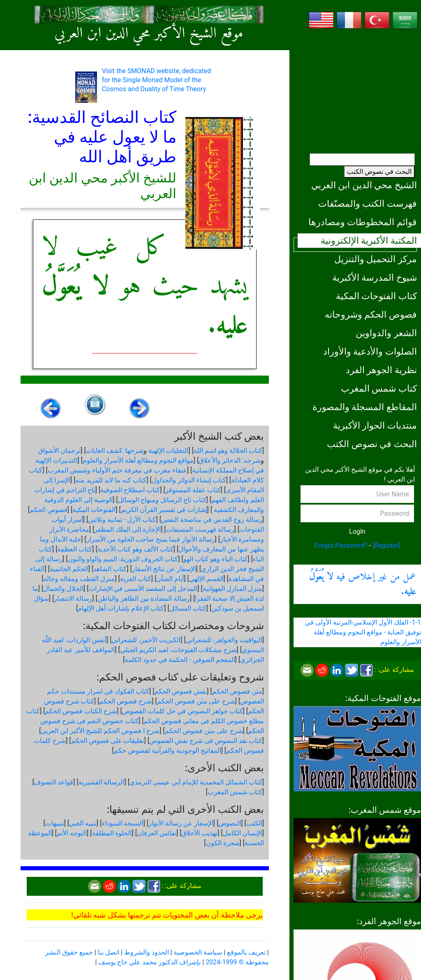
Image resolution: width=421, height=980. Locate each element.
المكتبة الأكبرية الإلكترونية (369, 240)
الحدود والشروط (147, 952)
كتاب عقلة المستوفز (193, 490)
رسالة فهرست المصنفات (200, 529)
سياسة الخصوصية (198, 952)
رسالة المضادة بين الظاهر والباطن (144, 598)
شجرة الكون (223, 843)
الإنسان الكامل (243, 833)
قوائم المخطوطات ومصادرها (363, 222)
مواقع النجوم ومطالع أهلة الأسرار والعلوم (138, 460)
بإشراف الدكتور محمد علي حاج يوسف (149, 962)
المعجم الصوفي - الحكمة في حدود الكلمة (180, 660)
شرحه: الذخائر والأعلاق (230, 460)
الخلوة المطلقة (112, 833)
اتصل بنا (109, 952)
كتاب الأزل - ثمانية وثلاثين (122, 520)
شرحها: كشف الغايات (115, 451)
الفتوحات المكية (94, 510)
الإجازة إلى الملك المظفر (127, 529)
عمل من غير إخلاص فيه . (363, 584)
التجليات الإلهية (168, 451)
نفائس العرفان (157, 833)
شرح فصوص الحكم (125, 701)
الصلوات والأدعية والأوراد (370, 351)
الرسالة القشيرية (102, 782)
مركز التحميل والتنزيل (376, 259)
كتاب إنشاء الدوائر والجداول (189, 480)
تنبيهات (55, 823)
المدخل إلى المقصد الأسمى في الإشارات (143, 589)
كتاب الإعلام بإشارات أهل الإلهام (121, 608)
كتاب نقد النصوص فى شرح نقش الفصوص (206, 741)
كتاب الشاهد (110, 569)
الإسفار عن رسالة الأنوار (181, 823)
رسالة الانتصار (73, 598)
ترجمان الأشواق (59, 451)
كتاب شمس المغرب (379, 388)
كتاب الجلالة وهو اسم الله (228, 451)
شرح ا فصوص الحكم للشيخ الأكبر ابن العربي (100, 731)
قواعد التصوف (54, 782)
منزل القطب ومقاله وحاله (79, 579)
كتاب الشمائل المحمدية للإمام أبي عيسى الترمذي (196, 782)
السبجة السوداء (123, 823)
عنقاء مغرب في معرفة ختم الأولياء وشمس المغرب (117, 470)
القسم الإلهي (206, 579)
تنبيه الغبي (83, 823)
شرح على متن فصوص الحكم (196, 701)
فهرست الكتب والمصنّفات (368, 203)
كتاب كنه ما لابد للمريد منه (111, 480)
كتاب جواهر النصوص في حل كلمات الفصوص (183, 711)
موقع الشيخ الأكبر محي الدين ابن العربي (149, 34)
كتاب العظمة (75, 549)
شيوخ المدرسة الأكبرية (375, 277)
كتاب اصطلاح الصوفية (130, 490)
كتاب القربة (136, 579)
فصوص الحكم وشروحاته (371, 314)
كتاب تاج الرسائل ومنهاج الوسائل (162, 500)
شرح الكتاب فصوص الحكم (81, 711)
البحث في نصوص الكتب (379, 172)
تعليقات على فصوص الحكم (108, 741)
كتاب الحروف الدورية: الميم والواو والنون (123, 559)
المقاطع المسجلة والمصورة (365, 407)
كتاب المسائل (188, 608)
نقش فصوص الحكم (180, 691)
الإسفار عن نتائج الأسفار (164, 569)
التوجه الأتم (72, 833)
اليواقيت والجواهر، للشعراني (224, 640)
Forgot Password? (341, 545)
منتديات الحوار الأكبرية (375, 425)
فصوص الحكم (49, 510)
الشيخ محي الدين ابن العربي (364, 185)
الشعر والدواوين (386, 333)
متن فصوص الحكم (237, 691)
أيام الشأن (170, 579)
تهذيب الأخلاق (199, 833)
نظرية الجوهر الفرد (381, 370)
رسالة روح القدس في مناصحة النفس (212, 520)
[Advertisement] (357, 88)
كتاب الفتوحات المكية (376, 296)
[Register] (386, 545)
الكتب (254, 823)
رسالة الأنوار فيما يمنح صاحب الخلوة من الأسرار (151, 539)
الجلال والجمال (63, 589)
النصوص (230, 823)
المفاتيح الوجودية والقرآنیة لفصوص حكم (168, 751)
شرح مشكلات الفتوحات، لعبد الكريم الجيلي (178, 650)
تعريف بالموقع (246, 952)
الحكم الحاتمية (69, 569)
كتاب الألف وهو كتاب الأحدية (135, 549)
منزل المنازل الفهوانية (232, 589)
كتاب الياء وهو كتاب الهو (216, 559)
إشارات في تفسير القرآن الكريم (164, 510)
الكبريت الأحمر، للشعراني (146, 640)
